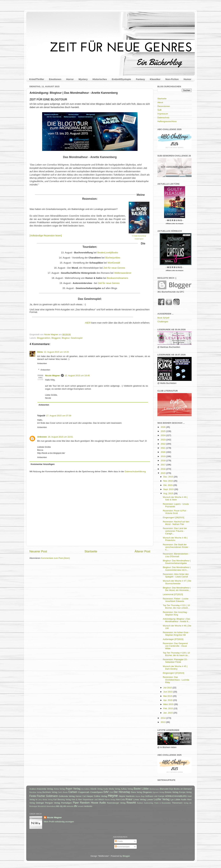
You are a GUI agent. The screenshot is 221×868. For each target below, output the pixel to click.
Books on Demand (183, 789)
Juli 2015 (168, 688)
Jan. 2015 (168, 713)
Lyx (172, 799)
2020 (163, 452)
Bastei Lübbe (141, 789)
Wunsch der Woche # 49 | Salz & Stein (175, 498)
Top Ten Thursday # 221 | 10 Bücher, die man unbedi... (176, 607)
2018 (163, 460)
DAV (106, 792)
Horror (70, 79)
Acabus (33, 789)
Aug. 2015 (168, 493)
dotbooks (70, 806)
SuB (159, 110)
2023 (163, 440)
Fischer (41, 796)
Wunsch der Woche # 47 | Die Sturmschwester (177, 582)
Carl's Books (63, 792)
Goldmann (52, 796)
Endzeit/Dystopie (121, 79)
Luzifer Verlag (162, 799)
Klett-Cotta (120, 800)
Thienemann (177, 803)
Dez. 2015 (168, 477)
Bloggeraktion (44, 338)
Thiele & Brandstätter (163, 803)
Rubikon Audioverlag (145, 803)
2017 (163, 465)
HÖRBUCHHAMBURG (176, 796)
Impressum (163, 114)
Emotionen (55, 79)
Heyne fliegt (140, 796)
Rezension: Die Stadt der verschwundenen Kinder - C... (176, 547)
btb (58, 806)
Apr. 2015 (168, 700)
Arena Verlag (59, 789)
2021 (163, 448)
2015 (163, 473)
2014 (163, 718)
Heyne (113, 796)
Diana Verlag (136, 792)
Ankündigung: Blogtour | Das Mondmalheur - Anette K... (176, 620)
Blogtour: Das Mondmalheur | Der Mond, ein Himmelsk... (177, 589)
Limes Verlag (140, 799)
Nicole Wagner (53, 376)
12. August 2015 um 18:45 (77, 376)
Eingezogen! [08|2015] (174, 517)
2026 (163, 427)
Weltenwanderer (123, 273)
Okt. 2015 (168, 485)
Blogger (126, 856)
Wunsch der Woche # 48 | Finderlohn (175, 539)
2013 (163, 722)
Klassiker (155, 79)
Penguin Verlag (53, 803)
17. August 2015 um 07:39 (59, 416)
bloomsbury (51, 806)
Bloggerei (56, 338)
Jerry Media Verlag (45, 800)
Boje (171, 789)
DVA (111, 792)
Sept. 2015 (169, 489)
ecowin (81, 806)
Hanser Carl (81, 796)
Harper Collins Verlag (97, 796)
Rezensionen (164, 106)
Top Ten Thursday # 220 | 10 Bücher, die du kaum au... (176, 654)
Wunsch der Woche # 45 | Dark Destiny (175, 668)
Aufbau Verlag (127, 789)
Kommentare (122, 847)
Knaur (129, 799)
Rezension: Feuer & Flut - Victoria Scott (175, 512)
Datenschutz (163, 118)
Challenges (163, 322)
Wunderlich (42, 806)
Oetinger (40, 803)
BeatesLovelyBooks (108, 253)
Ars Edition (85, 789)
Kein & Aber (77, 800)
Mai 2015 (168, 696)
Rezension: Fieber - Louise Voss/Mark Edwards (176, 600)
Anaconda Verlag (45, 789)
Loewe (150, 799)
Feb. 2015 (168, 708)
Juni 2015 (168, 692)
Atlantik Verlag (96, 789)
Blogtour (66, 338)
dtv (76, 806)
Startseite (91, 551)
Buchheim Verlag (50, 792)
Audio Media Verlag (112, 789)
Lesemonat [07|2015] (173, 594)
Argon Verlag (73, 789)
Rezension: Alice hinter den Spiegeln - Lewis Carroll (176, 575)
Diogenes (147, 792)
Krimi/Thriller (37, 79)
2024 (163, 435)
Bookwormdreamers (118, 278)
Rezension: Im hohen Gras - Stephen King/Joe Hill (176, 634)
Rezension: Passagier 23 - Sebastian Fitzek (175, 661)
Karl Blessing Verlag (62, 800)
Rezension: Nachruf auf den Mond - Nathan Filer (176, 523)
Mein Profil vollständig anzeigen (59, 822)
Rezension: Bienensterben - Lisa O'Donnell (176, 555)
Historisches (100, 79)
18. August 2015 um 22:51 (60, 437)
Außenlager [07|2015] (173, 639)
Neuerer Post (38, 551)
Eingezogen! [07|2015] (174, 673)
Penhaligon (66, 803)
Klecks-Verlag (110, 800)
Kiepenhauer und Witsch (93, 800)
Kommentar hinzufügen (43, 464)
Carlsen (73, 792)
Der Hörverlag (122, 792)
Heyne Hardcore (127, 796)
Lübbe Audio (180, 799)
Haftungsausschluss (167, 121)
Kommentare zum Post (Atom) (55, 558)
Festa (33, 796)
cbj (61, 806)
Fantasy (140, 79)
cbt (64, 806)
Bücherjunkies (113, 258)
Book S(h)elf (163, 318)
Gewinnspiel (77, 338)
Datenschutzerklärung (135, 471)
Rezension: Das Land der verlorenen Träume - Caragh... (175, 531)
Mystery (83, 79)
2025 (163, 431)
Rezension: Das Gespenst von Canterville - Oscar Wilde (175, 646)
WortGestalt (114, 263)
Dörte (40, 352)
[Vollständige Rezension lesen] (46, 236)
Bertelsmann (154, 789)
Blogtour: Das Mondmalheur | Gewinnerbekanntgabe (177, 562)
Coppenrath (84, 792)
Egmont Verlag (158, 792)
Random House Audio (93, 803)
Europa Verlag (185, 792)
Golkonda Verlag (67, 796)
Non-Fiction (172, 79)
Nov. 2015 (168, 481)
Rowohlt (131, 803)
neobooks (88, 806)
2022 (163, 444)
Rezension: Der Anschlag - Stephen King (176, 613)
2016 (163, 469)
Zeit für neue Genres (114, 268)
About (160, 102)
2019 (163, 456)
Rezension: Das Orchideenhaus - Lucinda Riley (176, 680)
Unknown (42, 437)
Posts (119, 841)
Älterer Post (142, 551)
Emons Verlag (171, 792)
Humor (187, 79)
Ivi (37, 800)
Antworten (42, 363)
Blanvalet (164, 789)
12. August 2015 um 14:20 (56, 352)
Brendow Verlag (36, 792)
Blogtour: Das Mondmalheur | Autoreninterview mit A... (177, 569)
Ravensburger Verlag (116, 803)
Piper (76, 803)
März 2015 (169, 704)
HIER (88, 323)
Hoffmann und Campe (155, 796)
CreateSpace (96, 792)
